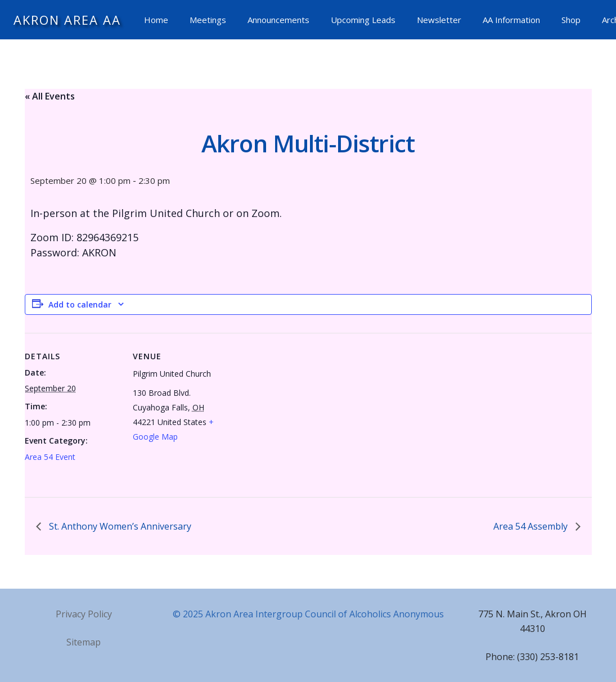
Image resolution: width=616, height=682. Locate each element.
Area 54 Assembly (532, 526)
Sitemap (84, 642)
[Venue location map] (300, 411)
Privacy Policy (84, 614)
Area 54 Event (50, 457)
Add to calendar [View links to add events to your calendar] (80, 304)
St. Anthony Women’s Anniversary (119, 526)
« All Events (50, 96)
